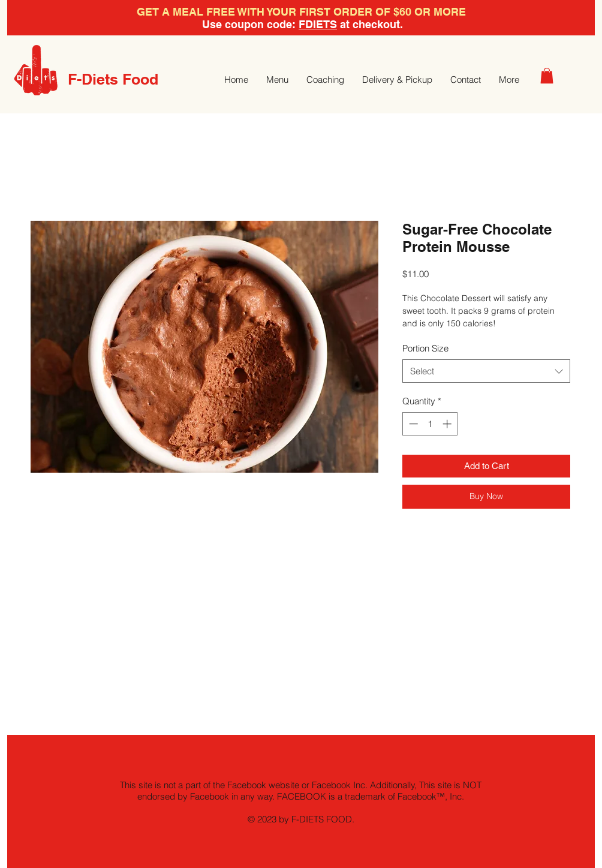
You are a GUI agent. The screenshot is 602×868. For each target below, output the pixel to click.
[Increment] (448, 424)
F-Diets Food (113, 79)
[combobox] (486, 371)
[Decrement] (412, 424)
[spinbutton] (430, 424)
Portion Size (425, 348)
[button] (547, 76)
